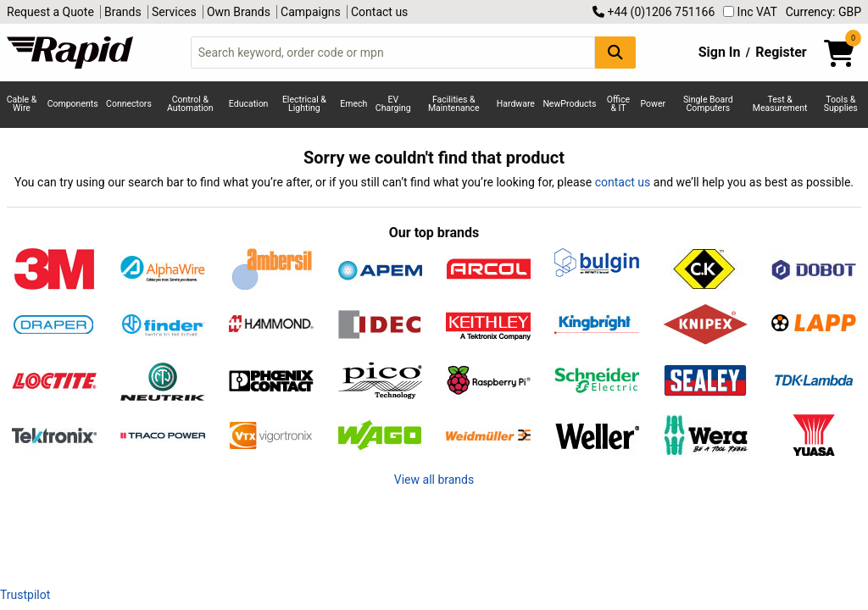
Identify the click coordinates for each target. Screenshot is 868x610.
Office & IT (618, 104)
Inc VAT (750, 12)
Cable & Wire (22, 104)
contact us (623, 182)
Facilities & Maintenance (454, 104)
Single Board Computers (708, 104)
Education (249, 104)
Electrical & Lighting (304, 104)
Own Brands (239, 12)
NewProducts (569, 104)
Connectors (129, 104)
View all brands (434, 480)
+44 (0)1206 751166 (654, 12)
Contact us (379, 12)
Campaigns (311, 12)
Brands (123, 12)
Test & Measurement (780, 104)
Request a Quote (50, 12)
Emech (353, 104)
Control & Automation (190, 104)
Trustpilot (25, 595)
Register (781, 52)
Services (174, 12)
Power (654, 104)
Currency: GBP (823, 12)
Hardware (516, 104)
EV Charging (393, 104)
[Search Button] (615, 52)
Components (73, 104)
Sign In (720, 52)
